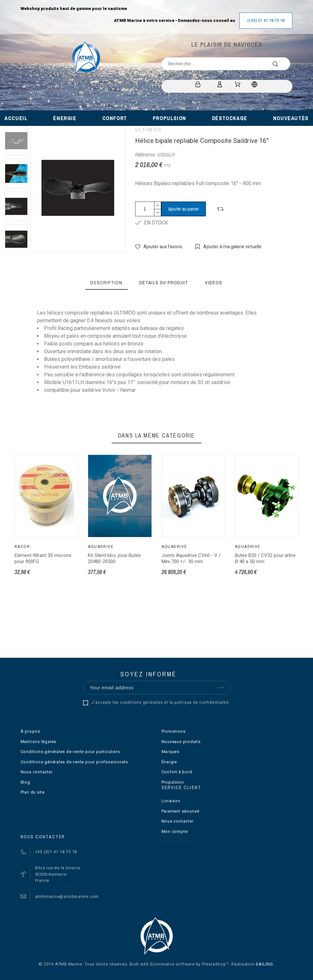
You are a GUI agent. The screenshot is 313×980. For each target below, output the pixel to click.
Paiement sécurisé (180, 811)
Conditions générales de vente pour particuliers (70, 752)
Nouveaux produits (181, 742)
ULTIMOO (148, 130)
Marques (170, 752)
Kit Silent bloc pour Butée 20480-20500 (114, 558)
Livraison (171, 801)
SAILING (264, 964)
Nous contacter (37, 772)
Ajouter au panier (184, 209)
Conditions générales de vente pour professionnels (74, 762)
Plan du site (33, 792)
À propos (30, 731)
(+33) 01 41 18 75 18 (266, 20)
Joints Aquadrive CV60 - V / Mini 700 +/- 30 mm (191, 558)
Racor (22, 547)
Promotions (174, 731)
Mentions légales (38, 742)
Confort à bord (177, 772)
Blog (25, 782)
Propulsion (173, 782)
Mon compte (175, 831)
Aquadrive (101, 547)
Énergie (169, 762)
